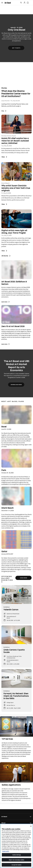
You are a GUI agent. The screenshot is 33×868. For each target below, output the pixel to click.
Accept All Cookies (16, 865)
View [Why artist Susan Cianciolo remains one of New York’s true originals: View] (5, 204)
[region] (16, 846)
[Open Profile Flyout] (25, 3)
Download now (16, 385)
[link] (8, 2)
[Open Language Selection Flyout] (31, 3)
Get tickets (16, 48)
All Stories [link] (6, 256)
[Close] (31, 826)
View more (23, 578)
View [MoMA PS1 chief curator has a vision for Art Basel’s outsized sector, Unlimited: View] (5, 157)
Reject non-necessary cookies (17, 860)
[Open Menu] (2, 3)
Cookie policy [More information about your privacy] (6, 851)
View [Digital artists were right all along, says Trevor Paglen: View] (5, 251)
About (16, 823)
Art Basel (16, 817)
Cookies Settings (16, 855)
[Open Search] (21, 3)
